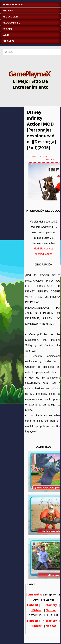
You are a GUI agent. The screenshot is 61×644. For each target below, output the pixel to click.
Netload (51, 610)
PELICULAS (8, 41)
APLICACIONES (11, 17)
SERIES (6, 35)
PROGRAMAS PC (11, 23)
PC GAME (7, 29)
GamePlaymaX (29, 74)
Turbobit (32, 605)
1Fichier (36, 610)
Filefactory (50, 605)
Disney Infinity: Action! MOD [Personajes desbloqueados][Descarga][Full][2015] (41, 130)
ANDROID (8, 11)
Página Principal (13, 5)
